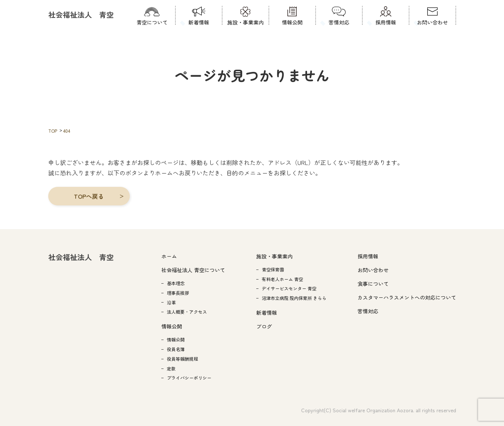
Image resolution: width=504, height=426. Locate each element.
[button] (89, 196)
